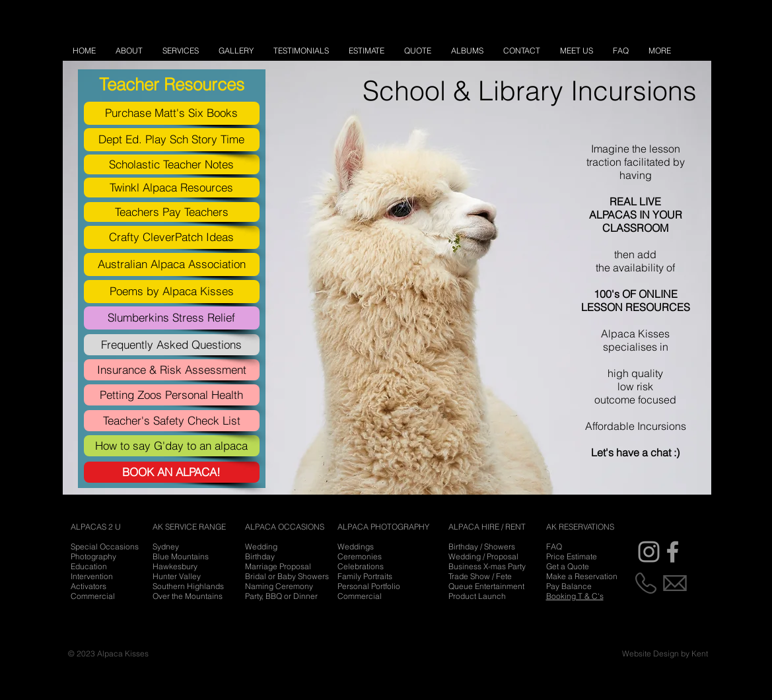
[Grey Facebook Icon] (673, 552)
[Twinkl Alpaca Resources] (172, 188)
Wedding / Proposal (483, 556)
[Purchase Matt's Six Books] (172, 113)
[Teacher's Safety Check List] (172, 421)
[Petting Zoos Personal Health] (172, 395)
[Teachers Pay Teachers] (172, 212)
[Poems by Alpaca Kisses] (172, 292)
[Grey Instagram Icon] (649, 552)
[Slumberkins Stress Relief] (172, 318)
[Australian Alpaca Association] (172, 264)
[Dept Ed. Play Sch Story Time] (172, 140)
